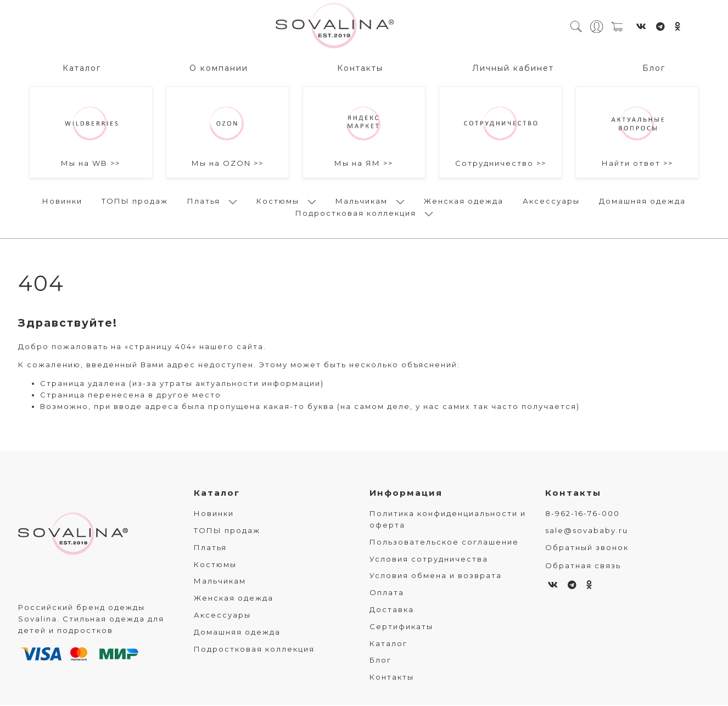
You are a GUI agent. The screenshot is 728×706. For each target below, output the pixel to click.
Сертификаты (401, 627)
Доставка (392, 610)
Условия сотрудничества (429, 560)
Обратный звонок (587, 548)
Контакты (360, 66)
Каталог (82, 66)
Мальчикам (362, 199)
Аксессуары (551, 199)
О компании (219, 66)
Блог (654, 66)
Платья (204, 199)
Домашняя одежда (642, 199)
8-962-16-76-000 (583, 515)
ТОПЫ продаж (135, 199)
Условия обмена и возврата (436, 577)
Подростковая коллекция (356, 211)
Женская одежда (464, 199)
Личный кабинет (513, 66)
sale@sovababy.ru (587, 531)
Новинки (62, 199)
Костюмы (278, 199)
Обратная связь (583, 567)
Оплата (387, 594)
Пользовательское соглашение (444, 543)
